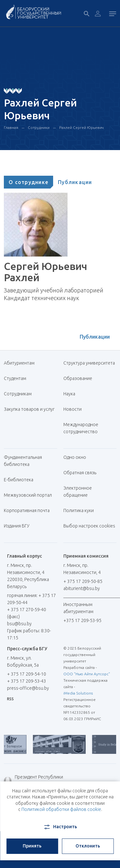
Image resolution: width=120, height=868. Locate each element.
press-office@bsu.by (28, 688)
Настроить (60, 827)
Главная (11, 127)
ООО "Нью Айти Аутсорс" (87, 674)
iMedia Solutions (78, 693)
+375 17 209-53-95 (82, 620)
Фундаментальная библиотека (23, 461)
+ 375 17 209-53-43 (27, 681)
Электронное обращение (78, 492)
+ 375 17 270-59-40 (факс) (27, 613)
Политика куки (79, 510)
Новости (72, 409)
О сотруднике (28, 182)
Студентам (15, 378)
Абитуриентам (22, 363)
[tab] (28, 182)
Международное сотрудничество (84, 428)
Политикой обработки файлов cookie (61, 809)
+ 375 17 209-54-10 (27, 674)
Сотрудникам (18, 394)
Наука (69, 394)
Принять (32, 846)
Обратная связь (80, 473)
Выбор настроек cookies (89, 526)
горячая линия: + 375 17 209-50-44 (32, 599)
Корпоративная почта (29, 510)
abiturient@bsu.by (82, 588)
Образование (78, 378)
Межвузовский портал (30, 495)
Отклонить (88, 846)
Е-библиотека (21, 480)
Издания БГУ (17, 526)
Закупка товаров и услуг (29, 409)
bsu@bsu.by (19, 624)
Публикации (75, 182)
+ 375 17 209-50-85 (83, 581)
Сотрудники (39, 127)
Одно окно (75, 457)
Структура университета (89, 363)
